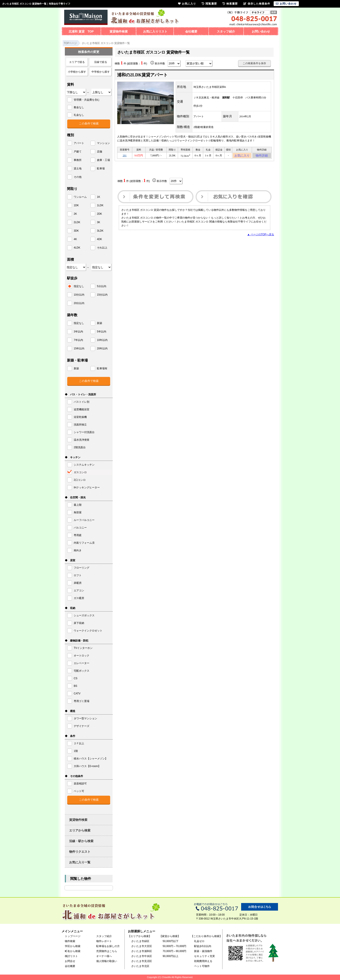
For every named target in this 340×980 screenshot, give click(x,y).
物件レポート (104, 941)
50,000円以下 (171, 941)
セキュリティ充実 (204, 956)
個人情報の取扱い (107, 961)
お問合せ (70, 961)
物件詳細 (262, 156)
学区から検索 (73, 946)
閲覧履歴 (209, 4)
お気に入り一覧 (80, 862)
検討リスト (71, 956)
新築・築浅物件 (203, 951)
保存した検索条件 (257, 4)
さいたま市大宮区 (142, 946)
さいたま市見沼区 (142, 961)
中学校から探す (101, 72)
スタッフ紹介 (226, 31)
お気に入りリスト (155, 31)
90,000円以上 (171, 956)
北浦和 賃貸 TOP (81, 31)
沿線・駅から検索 (81, 841)
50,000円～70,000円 (174, 946)
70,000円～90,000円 (174, 951)
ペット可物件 (202, 966)
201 (125, 156)
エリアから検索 (80, 830)
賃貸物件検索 (119, 31)
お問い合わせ (261, 31)
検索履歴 (230, 4)
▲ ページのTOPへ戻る (261, 236)
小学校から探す (77, 72)
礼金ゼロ (199, 941)
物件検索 (70, 941)
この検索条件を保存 (254, 63)
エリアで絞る (77, 62)
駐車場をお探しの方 (108, 946)
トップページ (73, 936)
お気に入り (242, 156)
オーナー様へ (104, 956)
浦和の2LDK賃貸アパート (142, 75)
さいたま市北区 (140, 966)
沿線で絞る (101, 62)
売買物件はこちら (107, 951)
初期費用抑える (203, 961)
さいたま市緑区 (140, 941)
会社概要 (191, 31)
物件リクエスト (80, 852)
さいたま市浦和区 (142, 951)
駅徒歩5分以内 (203, 946)
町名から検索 (73, 951)
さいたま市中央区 (142, 956)
